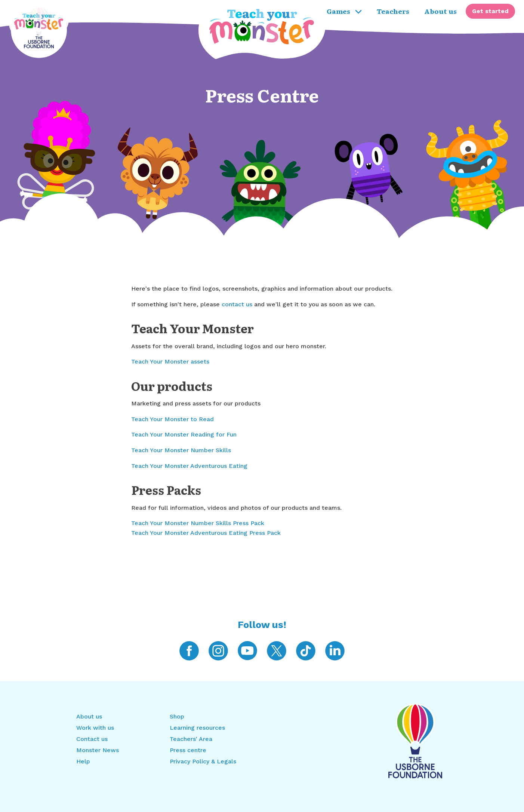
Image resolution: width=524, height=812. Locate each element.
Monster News (98, 750)
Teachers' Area (191, 739)
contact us (237, 304)
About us (89, 716)
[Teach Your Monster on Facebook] (189, 650)
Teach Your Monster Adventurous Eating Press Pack (206, 533)
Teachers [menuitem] (393, 11)
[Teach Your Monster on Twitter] (277, 650)
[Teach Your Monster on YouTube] (247, 650)
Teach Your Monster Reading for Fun (184, 434)
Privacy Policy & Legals (203, 761)
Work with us (95, 728)
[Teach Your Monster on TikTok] (306, 650)
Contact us (92, 739)
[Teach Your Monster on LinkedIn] (335, 650)
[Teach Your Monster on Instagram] (218, 650)
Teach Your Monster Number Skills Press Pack (198, 523)
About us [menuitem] (440, 11)
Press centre (188, 750)
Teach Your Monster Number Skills (181, 450)
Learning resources (197, 728)
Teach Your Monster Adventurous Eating (189, 466)
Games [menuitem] (344, 11)
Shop (177, 716)
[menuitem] (490, 11)
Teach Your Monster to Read (172, 419)
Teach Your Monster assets (170, 361)
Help (83, 761)
